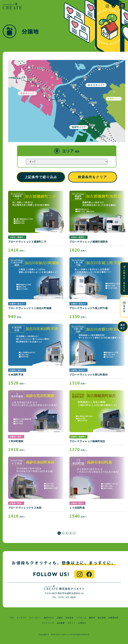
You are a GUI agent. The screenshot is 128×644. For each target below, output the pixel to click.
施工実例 (102, 618)
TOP (12, 618)
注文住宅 (69, 618)
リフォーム (81, 618)
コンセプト (21, 618)
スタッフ (71, 623)
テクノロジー (35, 618)
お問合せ (82, 623)
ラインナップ (48, 623)
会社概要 (61, 623)
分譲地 (60, 618)
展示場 (92, 618)
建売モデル (49, 618)
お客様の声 (113, 618)
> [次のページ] (74, 533)
